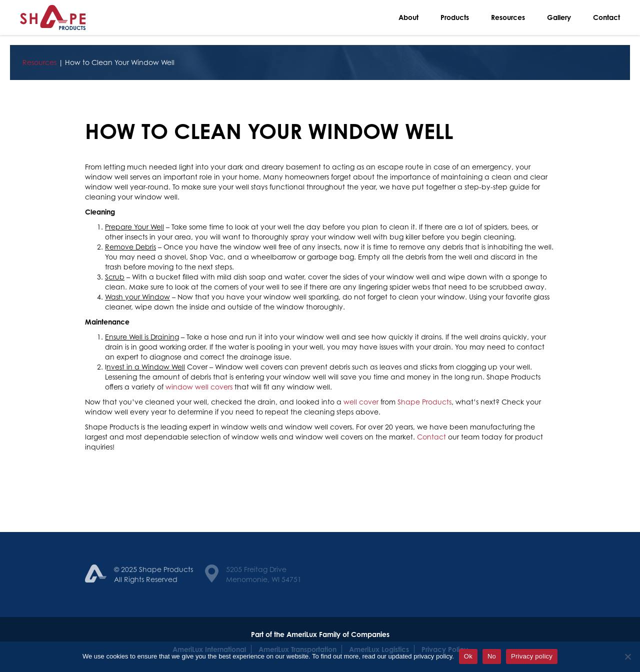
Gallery (559, 17)
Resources (508, 17)
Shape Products (424, 402)
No (492, 656)
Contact (606, 17)
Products (455, 17)
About (408, 17)
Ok (468, 656)
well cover (361, 402)
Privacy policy (532, 656)
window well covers (199, 387)
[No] (627, 656)
